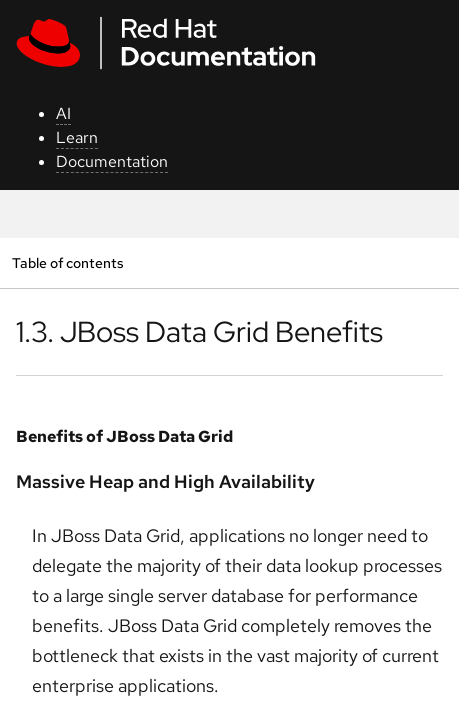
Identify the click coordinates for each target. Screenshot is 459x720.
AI (63, 113)
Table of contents (67, 262)
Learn (77, 137)
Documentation (112, 161)
